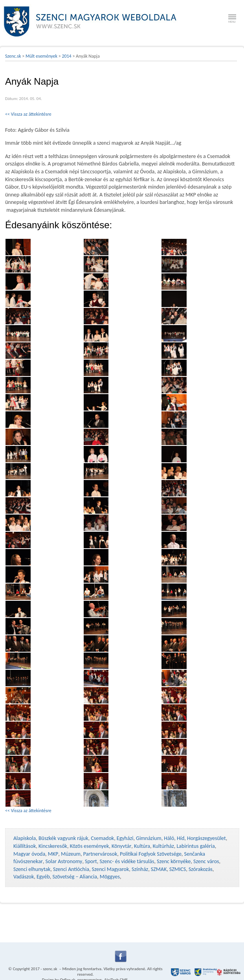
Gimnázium (149, 838)
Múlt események (41, 56)
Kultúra (142, 846)
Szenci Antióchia (71, 869)
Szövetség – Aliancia (75, 877)
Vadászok (24, 877)
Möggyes (110, 877)
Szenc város (206, 861)
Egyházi (125, 838)
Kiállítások (25, 846)
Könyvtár (121, 846)
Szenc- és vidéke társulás (127, 861)
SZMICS (178, 869)
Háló (169, 838)
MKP (53, 854)
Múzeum (71, 854)
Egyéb (43, 877)
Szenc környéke (174, 861)
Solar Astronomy (64, 861)
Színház (140, 869)
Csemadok (102, 838)
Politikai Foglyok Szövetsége (151, 854)
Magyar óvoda (29, 854)
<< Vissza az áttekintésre (28, 114)
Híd (181, 838)
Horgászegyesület (206, 838)
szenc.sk (50, 969)
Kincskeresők (53, 846)
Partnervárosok (100, 854)
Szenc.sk (13, 56)
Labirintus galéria (195, 846)
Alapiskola (25, 838)
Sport (91, 861)
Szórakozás (201, 869)
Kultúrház (163, 846)
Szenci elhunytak (32, 869)
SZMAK (159, 869)
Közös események (90, 846)
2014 (66, 56)
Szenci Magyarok (111, 869)
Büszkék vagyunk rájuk (63, 838)
